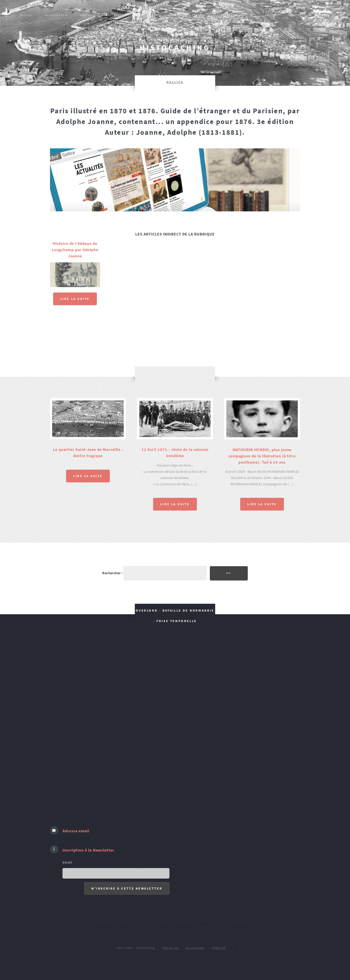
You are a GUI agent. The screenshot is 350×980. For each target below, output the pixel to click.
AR (146, 28)
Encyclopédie (57, 15)
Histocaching (175, 48)
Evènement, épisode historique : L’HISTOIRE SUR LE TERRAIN (155, 15)
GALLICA (175, 82)
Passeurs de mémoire (235, 15)
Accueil (27, 15)
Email (67, 860)
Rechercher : (109, 572)
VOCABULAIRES (171, 28)
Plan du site (170, 946)
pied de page (229, 28)
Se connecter (195, 946)
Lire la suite (75, 299)
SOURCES (322, 15)
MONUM (270, 15)
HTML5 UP (219, 946)
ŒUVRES (201, 28)
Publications (122, 28)
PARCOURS (295, 15)
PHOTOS (86, 15)
